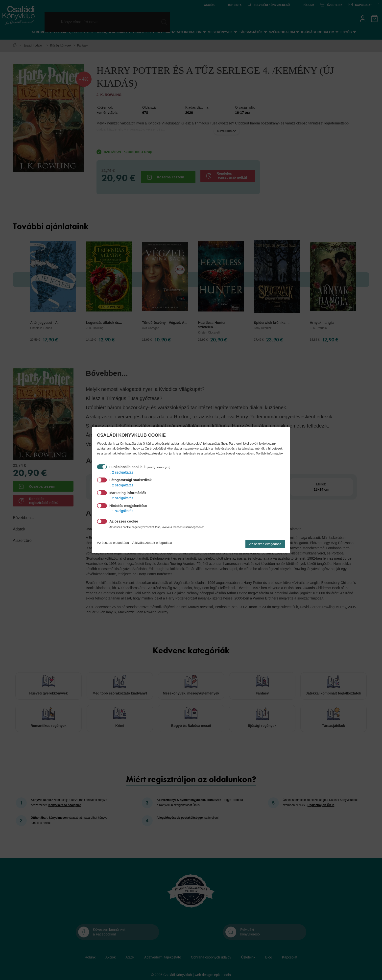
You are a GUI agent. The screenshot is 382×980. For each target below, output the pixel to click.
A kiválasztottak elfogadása (152, 543)
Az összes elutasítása (113, 543)
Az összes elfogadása (265, 544)
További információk (270, 454)
